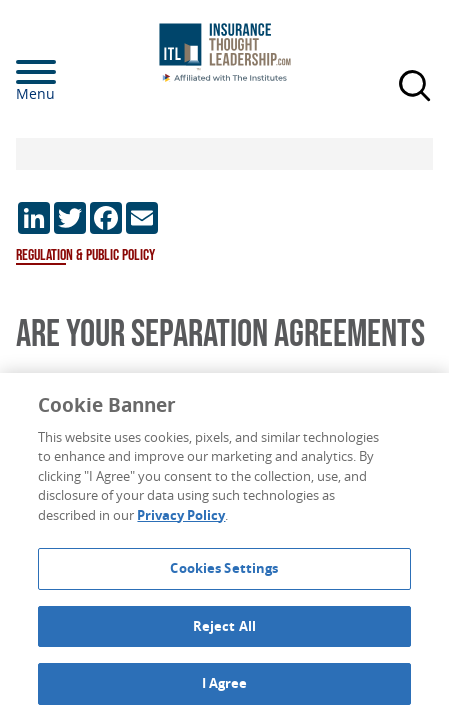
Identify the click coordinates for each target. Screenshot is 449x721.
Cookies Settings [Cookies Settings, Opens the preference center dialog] (224, 568)
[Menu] (66, 72)
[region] (224, 547)
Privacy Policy (181, 515)
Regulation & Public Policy (85, 255)
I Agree (225, 683)
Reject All (224, 626)
